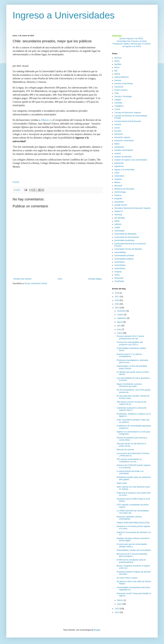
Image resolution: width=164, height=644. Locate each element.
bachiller (118, 64)
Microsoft (118, 186)
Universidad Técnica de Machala (128, 249)
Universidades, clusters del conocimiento (134, 550)
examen (118, 153)
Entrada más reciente (22, 279)
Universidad (119, 231)
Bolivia (117, 74)
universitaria (119, 262)
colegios (118, 100)
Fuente (16, 182)
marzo (120, 333)
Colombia (118, 103)
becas (117, 67)
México (117, 182)
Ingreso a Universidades (64, 15)
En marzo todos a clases (127, 578)
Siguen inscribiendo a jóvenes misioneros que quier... (129, 385)
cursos (117, 128)
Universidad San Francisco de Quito (132, 41)
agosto (120, 322)
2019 (117, 293)
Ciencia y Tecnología (123, 96)
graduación (119, 163)
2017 (117, 297)
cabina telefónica (121, 77)
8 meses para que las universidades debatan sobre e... (132, 545)
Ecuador (118, 131)
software (118, 224)
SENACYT (119, 211)
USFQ (117, 275)
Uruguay (118, 272)
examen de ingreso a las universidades (131, 160)
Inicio (60, 279)
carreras (118, 80)
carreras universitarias (124, 84)
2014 (117, 308)
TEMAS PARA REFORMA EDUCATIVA (133, 523)
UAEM (117, 228)
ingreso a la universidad (124, 170)
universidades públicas (124, 259)
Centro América (121, 90)
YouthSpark (119, 281)
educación (119, 134)
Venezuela (119, 278)
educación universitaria (124, 141)
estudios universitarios (124, 150)
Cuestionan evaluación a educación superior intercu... (132, 409)
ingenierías (119, 166)
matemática (119, 176)
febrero (120, 600)
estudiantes (119, 147)
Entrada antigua (95, 279)
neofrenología (120, 192)
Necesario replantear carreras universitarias (129, 518)
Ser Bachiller (120, 218)
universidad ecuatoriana (124, 240)
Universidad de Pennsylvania (127, 237)
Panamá (118, 195)
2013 (117, 609)
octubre (121, 315)
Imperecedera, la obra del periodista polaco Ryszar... (132, 367)
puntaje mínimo (121, 205)
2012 (117, 612)
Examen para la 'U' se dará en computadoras (129, 355)
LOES (117, 173)
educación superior (122, 137)
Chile (116, 93)
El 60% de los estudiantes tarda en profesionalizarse (131, 561)
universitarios (120, 268)
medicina (118, 179)
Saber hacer (122, 483)
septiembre (122, 318)
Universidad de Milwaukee (125, 234)
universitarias (120, 265)
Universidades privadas (124, 256)
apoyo (117, 61)
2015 (117, 304)
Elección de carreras (125, 450)
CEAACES (119, 87)
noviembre (122, 311)
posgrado (118, 199)
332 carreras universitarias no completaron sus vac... (129, 460)
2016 (117, 300)
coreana (118, 124)
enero (120, 604)
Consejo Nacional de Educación (128, 121)
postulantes (119, 202)
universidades (120, 252)
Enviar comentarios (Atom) (36, 283)
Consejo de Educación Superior (128, 113)
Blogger (97, 630)
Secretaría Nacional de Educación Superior (132, 208)
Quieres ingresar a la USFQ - (132, 39)
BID (116, 71)
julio (119, 326)
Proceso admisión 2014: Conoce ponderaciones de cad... (130, 337)
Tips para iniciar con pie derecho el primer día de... (131, 445)
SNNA (117, 221)
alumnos (118, 58)
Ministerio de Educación (124, 189)
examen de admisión (123, 157)
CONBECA (119, 106)
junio (119, 329)
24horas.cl (46, 120)
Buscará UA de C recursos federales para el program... (132, 555)
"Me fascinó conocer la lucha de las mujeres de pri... (132, 403)
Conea (117, 109)
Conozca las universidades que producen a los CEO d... (130, 343)
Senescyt (118, 215)
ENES (117, 144)
